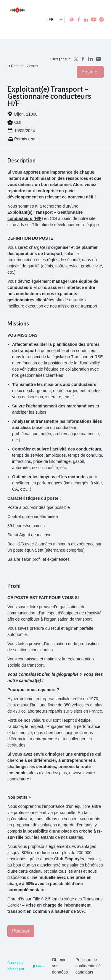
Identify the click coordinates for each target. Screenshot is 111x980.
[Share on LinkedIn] (91, 59)
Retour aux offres (23, 66)
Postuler (90, 72)
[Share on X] (75, 59)
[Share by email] (98, 59)
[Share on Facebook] (83, 59)
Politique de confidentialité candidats (88, 966)
